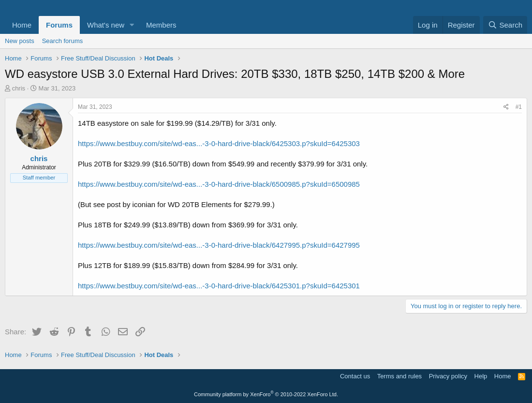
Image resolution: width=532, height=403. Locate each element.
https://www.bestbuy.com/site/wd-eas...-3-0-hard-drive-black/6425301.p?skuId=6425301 (219, 286)
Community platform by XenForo (266, 394)
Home (22, 25)
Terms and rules (399, 376)
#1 (519, 107)
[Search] (505, 25)
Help (481, 376)
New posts (20, 41)
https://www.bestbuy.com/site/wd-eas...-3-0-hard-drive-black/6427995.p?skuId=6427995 (219, 245)
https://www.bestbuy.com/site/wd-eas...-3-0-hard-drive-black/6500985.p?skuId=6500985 (219, 184)
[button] (132, 25)
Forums (59, 25)
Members (161, 25)
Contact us (355, 376)
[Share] (506, 107)
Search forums (63, 41)
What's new (106, 25)
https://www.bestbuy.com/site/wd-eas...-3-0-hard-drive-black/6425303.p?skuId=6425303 (219, 143)
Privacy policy (448, 376)
